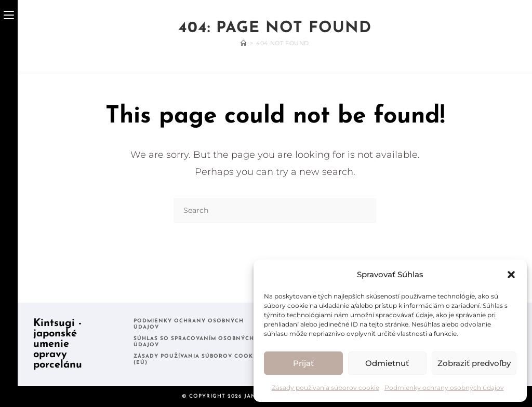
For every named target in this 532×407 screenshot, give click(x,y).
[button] (511, 275)
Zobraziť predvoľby (474, 363)
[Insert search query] (275, 211)
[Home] (244, 43)
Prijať (303, 363)
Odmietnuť (387, 363)
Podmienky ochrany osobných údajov (444, 388)
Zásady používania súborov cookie (325, 388)
